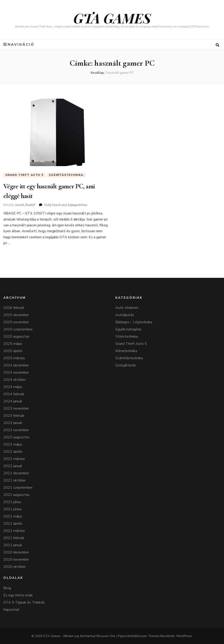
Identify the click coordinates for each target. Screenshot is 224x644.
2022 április (13, 452)
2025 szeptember (18, 329)
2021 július (12, 502)
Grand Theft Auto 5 (24, 175)
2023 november (16, 408)
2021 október (15, 480)
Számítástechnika (66, 175)
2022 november (16, 430)
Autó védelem (127, 308)
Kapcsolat (11, 610)
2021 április (13, 524)
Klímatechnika (126, 351)
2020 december (16, 552)
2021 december (16, 473)
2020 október (15, 567)
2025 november (16, 322)
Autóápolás (125, 315)
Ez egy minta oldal (18, 595)
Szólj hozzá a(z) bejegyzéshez (66, 205)
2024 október (15, 380)
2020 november (16, 559)
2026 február (14, 308)
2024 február (14, 394)
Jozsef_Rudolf (25, 205)
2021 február (14, 538)
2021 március (14, 531)
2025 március (14, 358)
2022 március (14, 459)
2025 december (16, 315)
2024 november (16, 372)
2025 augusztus (16, 336)
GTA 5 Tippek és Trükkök (24, 602)
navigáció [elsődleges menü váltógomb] (19, 44)
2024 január (13, 401)
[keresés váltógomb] (217, 45)
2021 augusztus (16, 495)
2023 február (14, 416)
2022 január (13, 466)
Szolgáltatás (126, 365)
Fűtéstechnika (127, 336)
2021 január (13, 545)
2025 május (13, 344)
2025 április (13, 351)
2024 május (13, 387)
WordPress (184, 636)
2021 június (13, 509)
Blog (7, 588)
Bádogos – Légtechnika (134, 322)
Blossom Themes (147, 636)
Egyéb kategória (128, 329)
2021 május (13, 516)
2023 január (13, 423)
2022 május (13, 444)
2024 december (16, 365)
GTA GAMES (112, 18)
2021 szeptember (18, 488)
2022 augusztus (16, 437)
